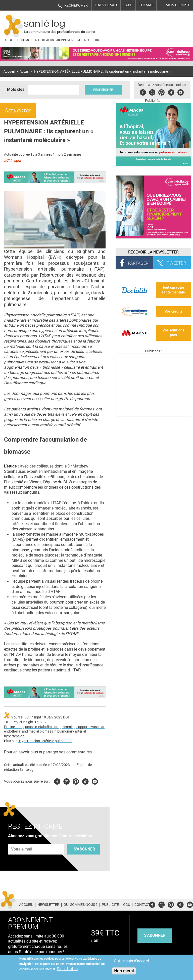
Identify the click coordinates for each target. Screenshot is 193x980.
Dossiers (22, 40)
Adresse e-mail (22, 841)
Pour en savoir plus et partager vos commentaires (48, 752)
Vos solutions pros (173, 333)
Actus (9, 40)
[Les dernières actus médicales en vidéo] (153, 415)
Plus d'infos (67, 969)
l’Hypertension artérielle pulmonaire (45, 741)
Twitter (152, 92)
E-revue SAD (106, 5)
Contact (142, 905)
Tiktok (171, 92)
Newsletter (48, 905)
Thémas (146, 5)
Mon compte (178, 5)
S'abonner (84, 849)
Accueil (9, 72)
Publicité (110, 905)
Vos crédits (174, 311)
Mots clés (16, 89)
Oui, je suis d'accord (131, 961)
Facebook (143, 92)
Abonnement (66, 40)
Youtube (95, 781)
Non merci (124, 971)
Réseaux (83, 40)
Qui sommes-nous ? (81, 905)
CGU (127, 905)
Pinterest (161, 92)
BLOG (95, 40)
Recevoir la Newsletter (153, 252)
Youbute (181, 92)
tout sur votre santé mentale (173, 290)
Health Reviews (43, 40)
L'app (128, 5)
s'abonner (155, 935)
